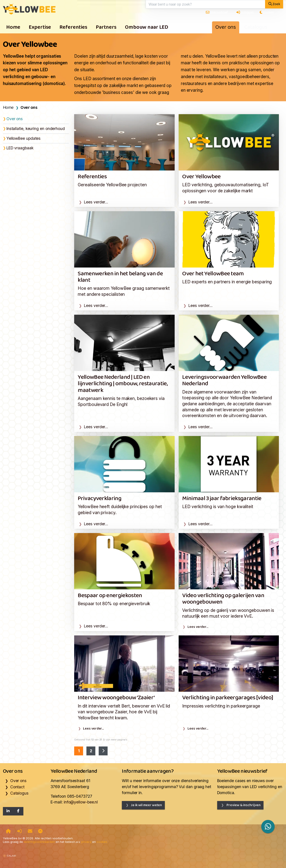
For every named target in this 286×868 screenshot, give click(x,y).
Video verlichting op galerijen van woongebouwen (223, 599)
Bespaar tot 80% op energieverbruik (114, 604)
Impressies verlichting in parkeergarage (221, 706)
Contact (17, 787)
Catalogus (256, 27)
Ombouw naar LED (147, 27)
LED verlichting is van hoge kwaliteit (218, 507)
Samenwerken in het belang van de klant (120, 277)
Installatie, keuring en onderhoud (36, 129)
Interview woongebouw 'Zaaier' (116, 698)
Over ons (226, 27)
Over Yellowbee (201, 177)
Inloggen (245, 13)
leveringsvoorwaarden (39, 842)
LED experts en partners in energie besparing (227, 282)
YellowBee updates (24, 138)
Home (13, 27)
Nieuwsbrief (217, 13)
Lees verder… (96, 202)
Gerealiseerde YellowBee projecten (112, 185)
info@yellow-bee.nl (81, 802)
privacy (86, 842)
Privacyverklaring (100, 499)
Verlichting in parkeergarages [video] (228, 698)
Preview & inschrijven (243, 805)
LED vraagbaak (20, 148)
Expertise (40, 27)
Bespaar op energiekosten (110, 596)
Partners (106, 27)
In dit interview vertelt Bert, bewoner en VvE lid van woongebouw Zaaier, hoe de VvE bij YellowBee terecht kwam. (124, 712)
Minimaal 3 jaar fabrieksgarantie (222, 499)
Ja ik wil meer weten (146, 805)
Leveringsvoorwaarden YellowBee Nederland (224, 381)
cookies (102, 842)
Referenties (73, 27)
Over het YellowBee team (213, 274)
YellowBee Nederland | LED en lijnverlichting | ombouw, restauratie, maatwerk (123, 384)
